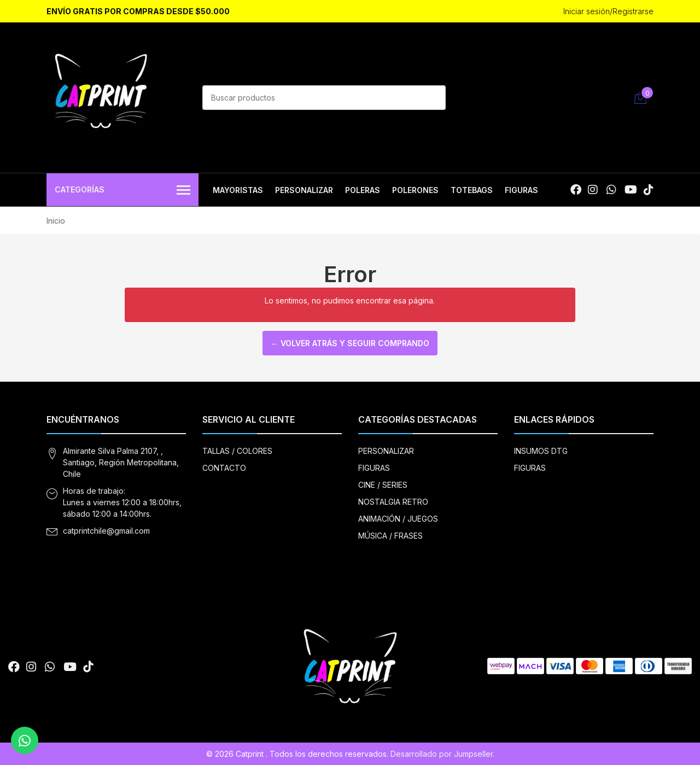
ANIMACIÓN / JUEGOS (398, 519)
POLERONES (415, 190)
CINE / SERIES (383, 485)
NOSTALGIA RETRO (393, 502)
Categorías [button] (122, 191)
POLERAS (363, 190)
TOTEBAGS (472, 190)
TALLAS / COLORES (237, 451)
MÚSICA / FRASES (390, 536)
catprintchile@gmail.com (106, 531)
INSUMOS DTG (541, 451)
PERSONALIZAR (304, 190)
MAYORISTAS (238, 190)
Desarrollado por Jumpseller (442, 754)
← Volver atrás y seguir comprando (350, 343)
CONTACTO (224, 468)
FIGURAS (521, 190)
